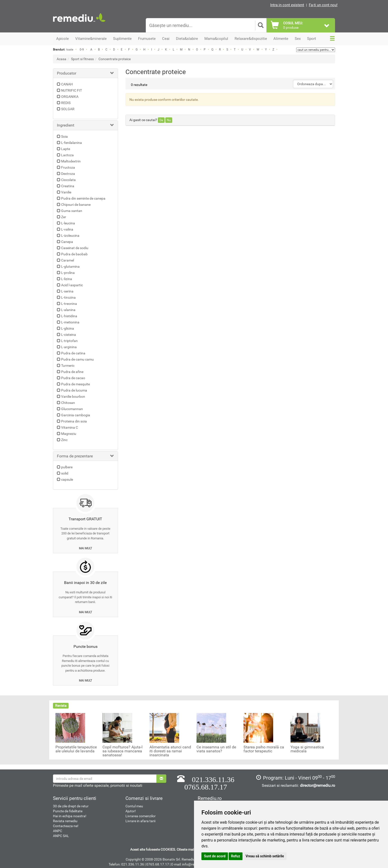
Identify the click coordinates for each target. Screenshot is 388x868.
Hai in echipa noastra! (70, 816)
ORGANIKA (70, 97)
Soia (64, 136)
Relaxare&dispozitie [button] (251, 39)
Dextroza (68, 174)
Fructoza (68, 167)
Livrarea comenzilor (141, 816)
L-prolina (68, 273)
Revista (61, 706)
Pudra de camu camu (77, 359)
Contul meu (134, 806)
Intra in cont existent (287, 5)
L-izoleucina (70, 236)
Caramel (68, 260)
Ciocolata (68, 180)
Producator (67, 73)
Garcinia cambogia (76, 415)
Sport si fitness (82, 59)
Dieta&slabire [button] (187, 39)
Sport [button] (312, 39)
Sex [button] (298, 39)
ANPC (58, 831)
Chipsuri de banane (76, 205)
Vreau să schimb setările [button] (265, 856)
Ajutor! (131, 811)
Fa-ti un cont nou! (323, 5)
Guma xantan (72, 211)
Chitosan (68, 403)
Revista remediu (65, 821)
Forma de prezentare (75, 456)
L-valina (67, 229)
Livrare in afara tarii (140, 821)
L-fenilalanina (72, 143)
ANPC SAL (61, 836)
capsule (67, 479)
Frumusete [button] (147, 39)
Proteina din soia (74, 421)
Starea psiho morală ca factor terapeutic (264, 749)
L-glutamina (70, 266)
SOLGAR (68, 109)
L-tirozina (68, 297)
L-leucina (68, 223)
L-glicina (68, 328)
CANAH (67, 84)
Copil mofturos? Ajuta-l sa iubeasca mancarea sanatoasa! (122, 751)
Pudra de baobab (74, 254)
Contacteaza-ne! (66, 826)
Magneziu (69, 434)
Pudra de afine (72, 372)
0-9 (82, 50)
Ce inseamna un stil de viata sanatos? (216, 749)
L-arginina (69, 347)
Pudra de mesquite (75, 384)
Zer (64, 217)
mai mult (85, 548)
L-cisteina (69, 335)
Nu (169, 120)
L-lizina (67, 279)
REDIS (66, 103)
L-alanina (68, 310)
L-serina (67, 291)
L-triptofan (69, 341)
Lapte (66, 149)
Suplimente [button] (122, 39)
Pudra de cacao (73, 378)
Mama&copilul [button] (216, 39)
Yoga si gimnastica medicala (307, 749)
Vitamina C (70, 427)
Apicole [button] (62, 39)
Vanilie (66, 192)
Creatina (68, 186)
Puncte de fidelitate (68, 811)
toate (70, 50)
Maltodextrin (71, 161)
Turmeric (68, 366)
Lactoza (67, 155)
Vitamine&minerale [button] (91, 39)
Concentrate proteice (115, 59)
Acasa (61, 59)
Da (161, 120)
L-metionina (70, 322)
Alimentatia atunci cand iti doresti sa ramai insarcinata (170, 751)
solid (65, 473)
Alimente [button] (281, 39)
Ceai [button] (166, 39)
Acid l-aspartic (72, 285)
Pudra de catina (73, 353)
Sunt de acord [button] (215, 856)
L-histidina (69, 316)
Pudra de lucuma (74, 390)
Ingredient (66, 125)
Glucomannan (72, 409)
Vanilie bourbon (73, 396)
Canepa (67, 242)
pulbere (67, 467)
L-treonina (69, 304)
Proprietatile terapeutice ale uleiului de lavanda (76, 749)
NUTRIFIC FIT (72, 90)
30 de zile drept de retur (71, 806)
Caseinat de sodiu (75, 248)
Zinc (64, 440)
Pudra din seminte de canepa (83, 198)
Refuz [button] (236, 856)
